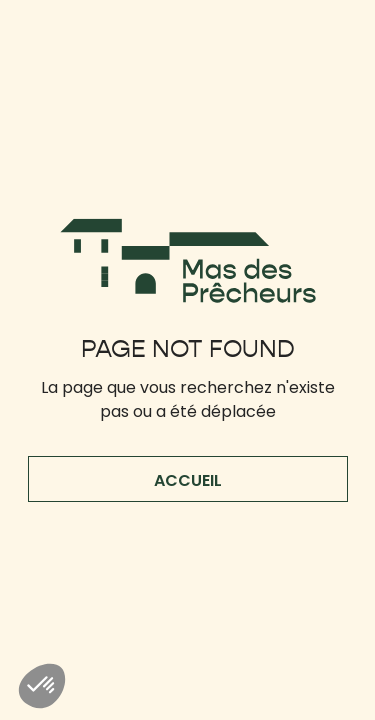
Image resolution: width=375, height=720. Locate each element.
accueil (188, 480)
